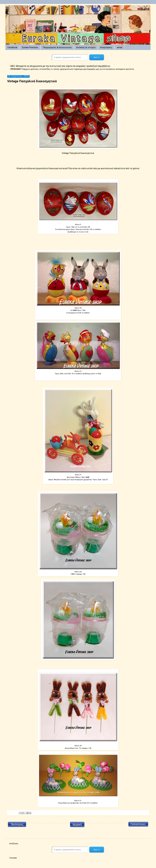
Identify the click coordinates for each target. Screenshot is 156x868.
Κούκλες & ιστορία (86, 47)
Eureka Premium (30, 47)
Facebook (12, 47)
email (120, 47)
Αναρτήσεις (106, 47)
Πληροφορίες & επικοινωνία (57, 47)
